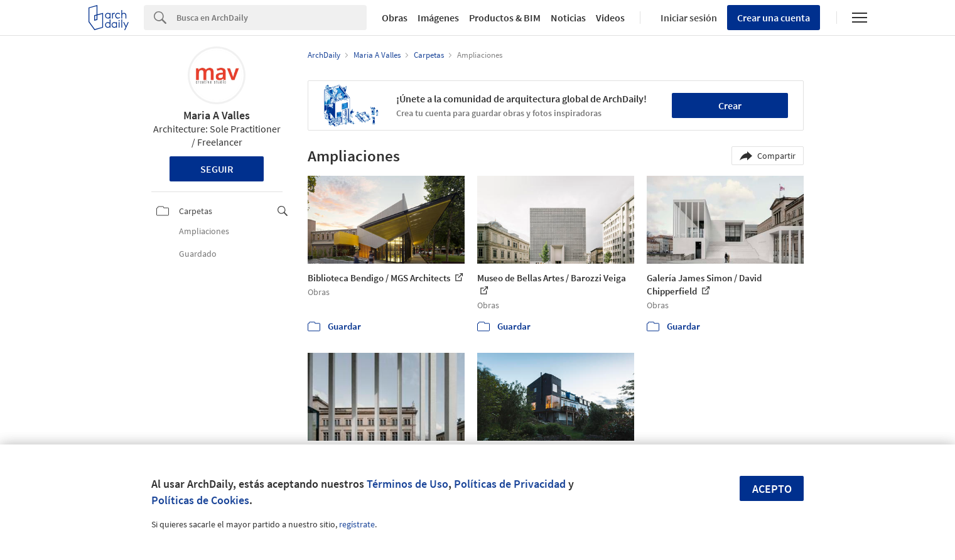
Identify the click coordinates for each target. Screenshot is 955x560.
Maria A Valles (217, 115)
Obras (395, 18)
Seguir (217, 169)
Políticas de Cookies (200, 500)
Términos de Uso (407, 484)
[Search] (272, 18)
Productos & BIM (505, 18)
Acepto (772, 489)
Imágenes (438, 18)
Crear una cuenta (774, 18)
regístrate (357, 524)
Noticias (568, 18)
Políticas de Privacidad (510, 484)
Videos (610, 18)
